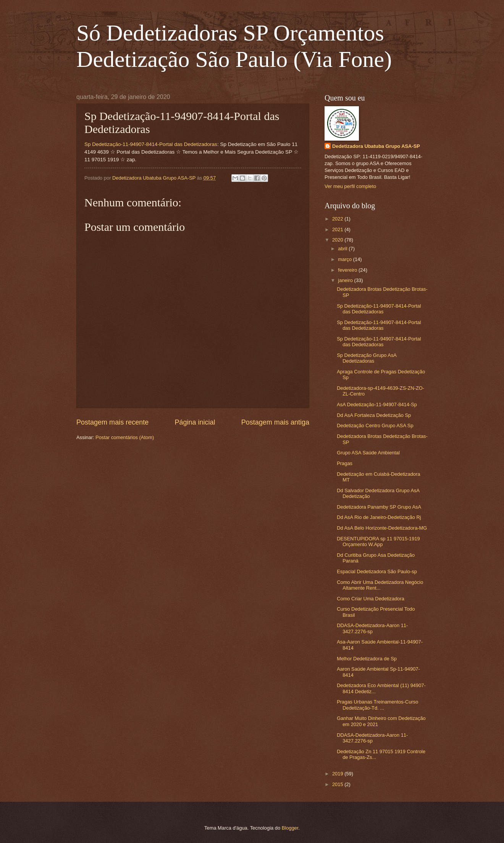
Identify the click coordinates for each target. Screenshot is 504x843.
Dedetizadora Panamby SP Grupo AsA (379, 507)
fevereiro (348, 270)
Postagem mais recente (112, 422)
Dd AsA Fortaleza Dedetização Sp (374, 415)
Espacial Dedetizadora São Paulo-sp (377, 571)
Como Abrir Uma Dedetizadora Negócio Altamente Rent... (380, 585)
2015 (338, 784)
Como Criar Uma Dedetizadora (371, 599)
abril (343, 249)
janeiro (346, 280)
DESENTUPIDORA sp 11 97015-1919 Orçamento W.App (378, 541)
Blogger (290, 828)
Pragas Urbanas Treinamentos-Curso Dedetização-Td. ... (377, 705)
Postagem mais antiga (275, 422)
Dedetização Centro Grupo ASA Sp (375, 426)
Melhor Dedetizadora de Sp (367, 659)
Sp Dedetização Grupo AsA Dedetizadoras (367, 358)
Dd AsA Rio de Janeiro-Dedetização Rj (379, 517)
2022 (338, 219)
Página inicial (195, 422)
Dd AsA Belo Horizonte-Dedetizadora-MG (382, 528)
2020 (338, 240)
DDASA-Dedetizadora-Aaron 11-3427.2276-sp (372, 628)
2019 (338, 774)
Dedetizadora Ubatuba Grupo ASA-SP (376, 146)
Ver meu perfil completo (350, 186)
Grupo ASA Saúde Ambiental (368, 453)
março (345, 259)
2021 (338, 229)
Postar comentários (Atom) (125, 437)
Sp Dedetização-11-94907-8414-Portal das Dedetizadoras (151, 144)
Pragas (345, 463)
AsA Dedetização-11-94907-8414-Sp (377, 404)
